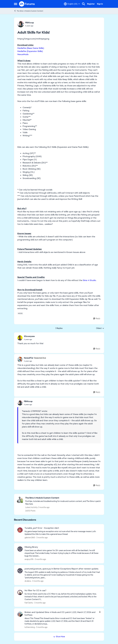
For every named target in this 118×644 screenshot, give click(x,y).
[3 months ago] (42, 538)
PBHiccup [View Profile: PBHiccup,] (30, 23)
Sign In (100, 4)
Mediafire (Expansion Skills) (30, 51)
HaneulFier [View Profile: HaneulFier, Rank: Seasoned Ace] (29, 358)
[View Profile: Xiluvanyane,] (20, 338)
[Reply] (97, 319)
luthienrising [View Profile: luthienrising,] (30, 627)
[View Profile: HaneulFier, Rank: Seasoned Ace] (20, 359)
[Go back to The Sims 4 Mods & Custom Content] (63, 498)
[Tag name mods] (20, 313)
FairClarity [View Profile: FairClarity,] (29, 603)
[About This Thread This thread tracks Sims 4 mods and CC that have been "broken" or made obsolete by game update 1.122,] (61, 621)
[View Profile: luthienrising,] (20, 614)
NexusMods (23, 54)
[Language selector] (72, 4)
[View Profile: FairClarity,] (20, 592)
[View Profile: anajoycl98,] (20, 549)
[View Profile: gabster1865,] (20, 530)
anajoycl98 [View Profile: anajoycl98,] (29, 559)
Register (91, 4)
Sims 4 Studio (89, 280)
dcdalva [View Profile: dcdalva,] (28, 581)
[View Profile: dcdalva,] (20, 571)
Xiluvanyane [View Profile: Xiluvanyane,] (29, 336)
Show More (59, 637)
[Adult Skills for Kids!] (29, 339)
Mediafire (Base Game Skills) (31, 48)
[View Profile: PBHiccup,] (21, 24)
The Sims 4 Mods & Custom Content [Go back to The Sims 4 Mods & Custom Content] (29, 11)
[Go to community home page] (27, 4)
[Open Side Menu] (16, 4)
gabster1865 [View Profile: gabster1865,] (30, 538)
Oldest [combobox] (100, 328)
